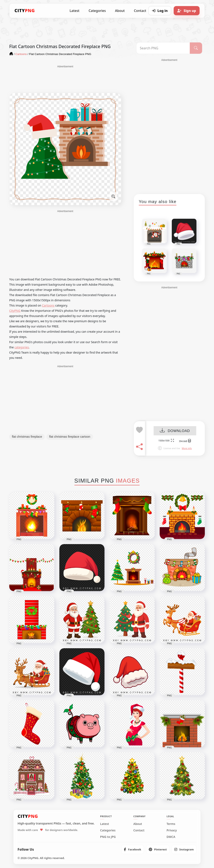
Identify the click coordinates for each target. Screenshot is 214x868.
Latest (75, 11)
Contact (139, 830)
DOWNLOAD (175, 431)
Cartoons (48, 305)
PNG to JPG (108, 837)
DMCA (171, 837)
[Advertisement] (65, 79)
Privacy (172, 830)
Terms (171, 824)
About (120, 11)
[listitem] (133, 849)
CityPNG (15, 311)
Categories (97, 11)
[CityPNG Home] (25, 11)
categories (22, 347)
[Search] (196, 48)
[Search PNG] (163, 48)
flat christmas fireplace (27, 437)
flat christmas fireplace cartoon (70, 437)
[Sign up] (187, 11)
